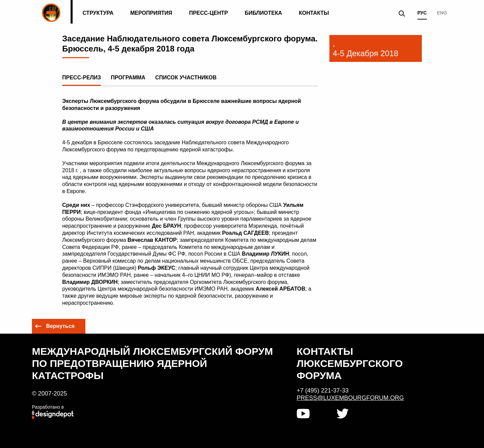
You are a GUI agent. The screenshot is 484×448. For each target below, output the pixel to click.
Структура (98, 13)
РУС (422, 13)
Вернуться (60, 326)
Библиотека (263, 13)
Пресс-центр (208, 13)
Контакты (314, 13)
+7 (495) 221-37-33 (323, 390)
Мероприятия (151, 13)
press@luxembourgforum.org (350, 398)
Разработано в (48, 407)
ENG (442, 13)
